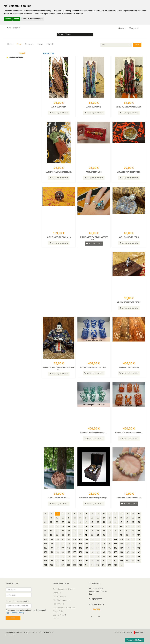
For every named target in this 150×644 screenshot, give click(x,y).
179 (98, 557)
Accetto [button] (8, 19)
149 (121, 548)
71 (63, 531)
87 (57, 535)
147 (110, 548)
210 (80, 565)
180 (104, 557)
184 (127, 557)
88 (63, 535)
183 (121, 557)
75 (86, 531)
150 (127, 548)
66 (133, 526)
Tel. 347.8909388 (14, 28)
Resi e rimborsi (59, 604)
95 (104, 535)
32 (133, 518)
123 (69, 544)
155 (57, 552)
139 (63, 548)
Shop (19, 44)
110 (92, 539)
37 (63, 522)
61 (104, 526)
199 (115, 561)
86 (51, 535)
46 (115, 522)
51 (45, 526)
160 (86, 552)
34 (45, 522)
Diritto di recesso (59, 597)
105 (63, 539)
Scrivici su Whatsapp (134, 640)
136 (45, 548)
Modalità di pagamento (62, 600)
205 (51, 565)
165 (115, 552)
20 (63, 518)
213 (98, 565)
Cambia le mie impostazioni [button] (32, 19)
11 (110, 514)
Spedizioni (57, 593)
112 (104, 539)
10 (104, 514)
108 (80, 539)
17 (45, 518)
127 (92, 544)
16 (139, 514)
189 (57, 561)
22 (75, 518)
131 (115, 544)
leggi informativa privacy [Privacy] (15, 613)
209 (75, 565)
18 (51, 518)
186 (139, 557)
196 (98, 561)
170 (45, 557)
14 (127, 514)
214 (104, 565)
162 (98, 552)
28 (110, 518)
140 (69, 548)
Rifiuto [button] (16, 19)
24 (86, 518)
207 (63, 565)
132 (121, 544)
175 (75, 557)
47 (121, 522)
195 (92, 561)
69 (51, 531)
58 (86, 526)
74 (80, 531)
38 (69, 522)
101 (139, 535)
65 (127, 526)
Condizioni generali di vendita (64, 589)
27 (104, 518)
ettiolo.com (139, 632)
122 (63, 544)
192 (75, 561)
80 (115, 531)
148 (115, 548)
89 (69, 535)
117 (133, 539)
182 (115, 557)
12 (116, 514)
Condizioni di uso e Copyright (64, 608)
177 (86, 557)
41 (86, 522)
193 (80, 561)
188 (51, 561)
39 (75, 522)
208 (69, 565)
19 (57, 518)
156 (63, 552)
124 (75, 544)
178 (92, 557)
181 (110, 557)
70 (57, 531)
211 (86, 565)
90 (75, 535)
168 (133, 552)
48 (127, 522)
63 (115, 526)
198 (110, 561)
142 (80, 548)
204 (45, 565)
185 (133, 557)
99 (127, 535)
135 (139, 544)
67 (139, 526)
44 (104, 522)
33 (139, 518)
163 (104, 552)
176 (80, 557)
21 (69, 518)
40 (80, 522)
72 (69, 531)
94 (98, 535)
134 (133, 544)
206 (57, 565)
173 (63, 557)
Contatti (50, 44)
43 (98, 522)
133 (127, 544)
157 (69, 552)
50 (139, 522)
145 (98, 548)
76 (92, 531)
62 (110, 526)
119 (45, 544)
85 (45, 535)
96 (110, 535)
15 (133, 514)
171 (51, 557)
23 (80, 518)
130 (110, 544)
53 (57, 526)
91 (80, 535)
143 (86, 548)
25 (92, 518)
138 (57, 548)
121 (57, 544)
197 (104, 561)
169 (139, 552)
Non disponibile (94, 243)
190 (63, 561)
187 (45, 561)
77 (98, 531)
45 (110, 522)
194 (86, 561)
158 (75, 552)
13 (121, 514)
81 (121, 531)
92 (86, 535)
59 (92, 526)
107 (75, 539)
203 (139, 561)
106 (69, 539)
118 (139, 539)
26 (98, 518)
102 (45, 539)
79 (110, 531)
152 (139, 548)
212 (92, 565)
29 (115, 518)
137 (51, 548)
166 (121, 552)
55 (69, 526)
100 (133, 535)
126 (86, 544)
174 (69, 557)
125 (80, 544)
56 (75, 526)
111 (98, 539)
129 (104, 544)
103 (51, 539)
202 (133, 561)
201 (127, 561)
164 (110, 552)
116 (127, 539)
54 (63, 526)
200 (121, 561)
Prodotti (48, 53)
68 (45, 531)
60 (98, 526)
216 (115, 565)
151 (133, 548)
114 (115, 539)
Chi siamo (30, 44)
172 (57, 557)
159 (80, 552)
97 (115, 535)
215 (110, 565)
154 (51, 552)
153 (45, 552)
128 (98, 544)
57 (80, 526)
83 (133, 531)
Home (10, 44)
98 (121, 535)
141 (75, 548)
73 (75, 531)
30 (121, 518)
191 (69, 561)
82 (127, 531)
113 (110, 539)
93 (92, 535)
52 (51, 526)
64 (121, 526)
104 (57, 539)
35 (51, 522)
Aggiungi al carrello (59, 113)
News (40, 44)
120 (51, 544)
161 (92, 552)
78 (104, 531)
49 (133, 522)
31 (127, 518)
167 (127, 552)
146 (104, 548)
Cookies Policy (59, 615)
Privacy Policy (58, 611)
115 (121, 539)
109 (86, 539)
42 (92, 522)
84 (139, 531)
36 (57, 522)
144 (92, 548)
